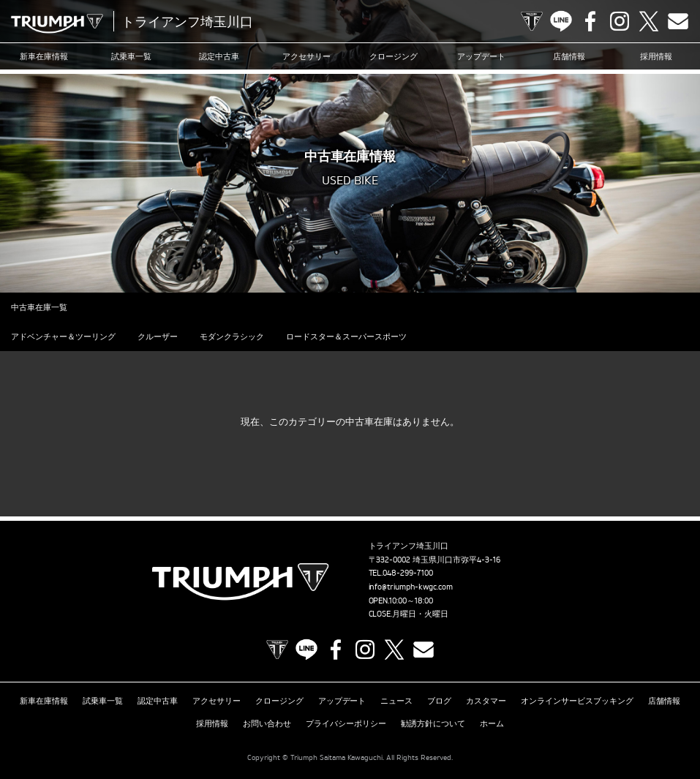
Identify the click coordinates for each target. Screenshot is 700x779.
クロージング (394, 56)
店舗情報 (569, 56)
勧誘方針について (433, 723)
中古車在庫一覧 (39, 307)
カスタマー (486, 701)
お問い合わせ (267, 723)
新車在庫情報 (44, 56)
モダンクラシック (232, 336)
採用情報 (656, 56)
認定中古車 (219, 56)
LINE (561, 21)
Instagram (620, 21)
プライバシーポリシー (346, 723)
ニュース (396, 701)
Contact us (678, 21)
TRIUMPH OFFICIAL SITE (532, 21)
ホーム (492, 723)
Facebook (590, 21)
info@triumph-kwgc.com (411, 587)
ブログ (439, 701)
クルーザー (158, 336)
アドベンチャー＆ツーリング (63, 336)
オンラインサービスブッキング (577, 701)
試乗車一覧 (131, 56)
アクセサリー (306, 56)
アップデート (481, 56)
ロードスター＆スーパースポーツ (346, 336)
